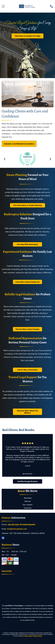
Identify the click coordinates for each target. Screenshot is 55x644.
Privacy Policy (38, 636)
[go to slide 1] (23, 474)
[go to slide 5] (30, 474)
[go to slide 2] (25, 474)
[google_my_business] (3, 538)
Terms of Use (28, 636)
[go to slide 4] (28, 474)
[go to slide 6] (32, 474)
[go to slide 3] (27, 474)
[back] (5, 159)
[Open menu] (3, 6)
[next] (50, 159)
